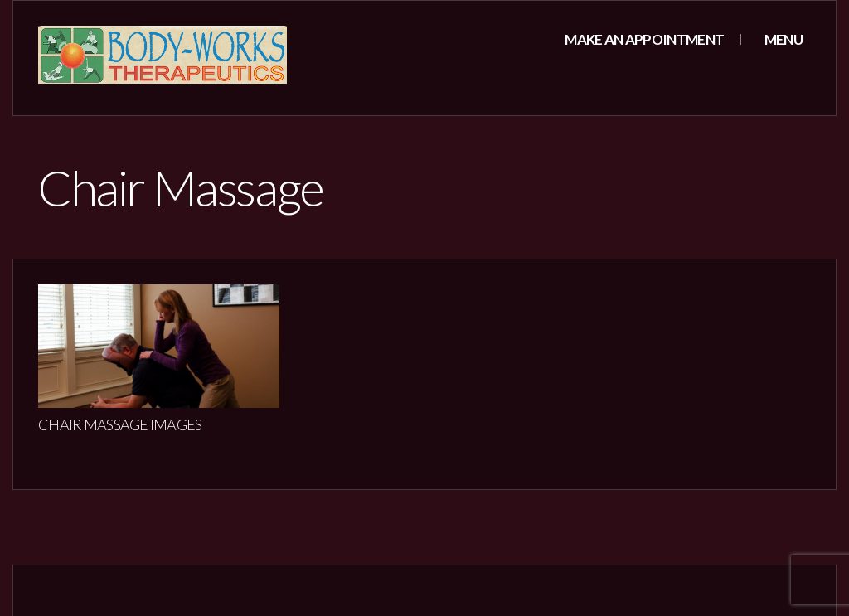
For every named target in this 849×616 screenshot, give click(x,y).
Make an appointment (644, 39)
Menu (782, 39)
